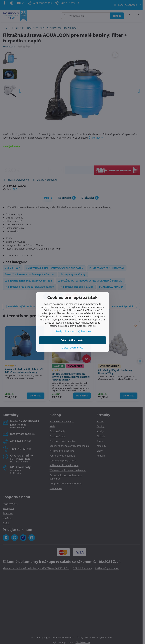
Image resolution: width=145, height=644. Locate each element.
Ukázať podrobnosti (73, 348)
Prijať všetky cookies (72, 340)
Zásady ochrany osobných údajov (72, 331)
